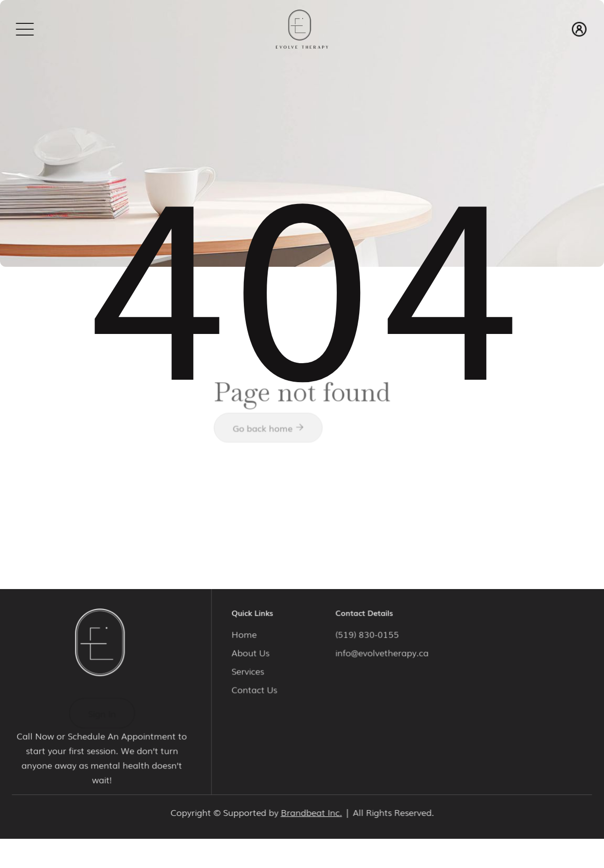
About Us (252, 652)
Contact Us (256, 688)
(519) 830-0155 (367, 634)
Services (250, 670)
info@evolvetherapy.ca (382, 652)
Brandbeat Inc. (311, 812)
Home (246, 634)
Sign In (102, 713)
